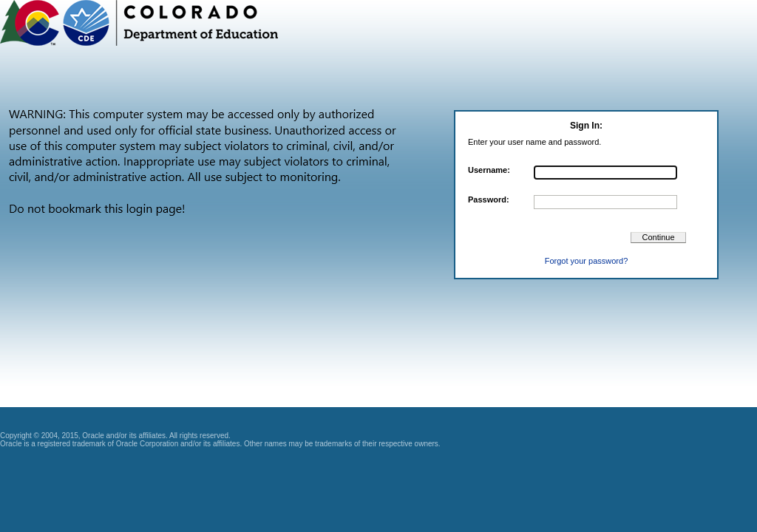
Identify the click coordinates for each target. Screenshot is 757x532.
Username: (489, 170)
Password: (489, 199)
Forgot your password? (587, 261)
